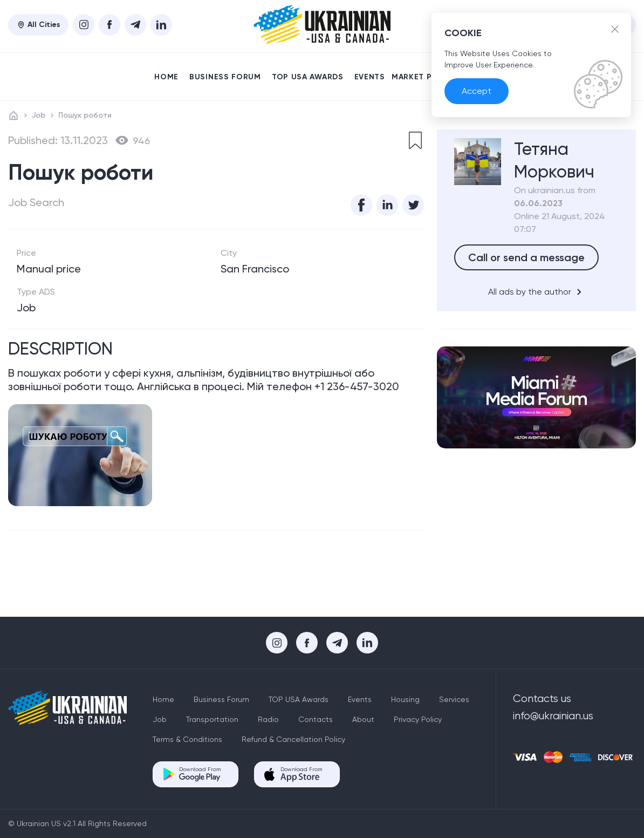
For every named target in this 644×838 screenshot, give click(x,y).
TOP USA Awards (308, 77)
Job (39, 115)
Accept (477, 91)
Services (454, 699)
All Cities (38, 25)
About (363, 719)
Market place (424, 77)
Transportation (212, 719)
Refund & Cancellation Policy (293, 739)
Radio (268, 719)
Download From (200, 774)
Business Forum (225, 77)
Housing (405, 699)
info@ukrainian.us (553, 716)
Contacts (316, 719)
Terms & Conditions (187, 739)
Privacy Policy (418, 719)
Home (166, 77)
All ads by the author (537, 292)
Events (370, 77)
